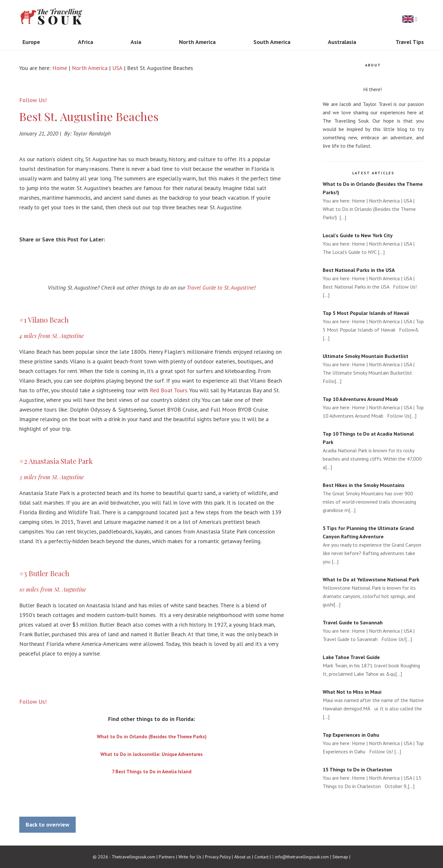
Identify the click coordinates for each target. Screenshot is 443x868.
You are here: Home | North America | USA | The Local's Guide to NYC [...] (373, 243)
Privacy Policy (218, 857)
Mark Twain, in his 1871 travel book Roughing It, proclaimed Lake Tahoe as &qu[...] (373, 665)
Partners (167, 857)
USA (117, 68)
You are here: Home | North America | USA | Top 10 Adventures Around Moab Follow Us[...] (373, 407)
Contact (261, 857)
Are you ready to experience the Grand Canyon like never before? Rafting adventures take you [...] (373, 544)
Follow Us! (33, 100)
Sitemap (340, 857)
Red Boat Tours (169, 390)
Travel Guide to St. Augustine (220, 287)
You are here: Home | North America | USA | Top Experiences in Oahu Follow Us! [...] (373, 743)
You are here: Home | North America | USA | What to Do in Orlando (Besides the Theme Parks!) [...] (373, 200)
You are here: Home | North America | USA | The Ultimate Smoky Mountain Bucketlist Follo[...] (373, 368)
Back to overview (47, 825)
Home (60, 68)
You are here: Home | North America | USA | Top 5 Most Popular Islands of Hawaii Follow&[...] (373, 325)
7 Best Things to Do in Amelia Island (152, 772)
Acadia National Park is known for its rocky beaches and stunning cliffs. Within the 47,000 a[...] (373, 450)
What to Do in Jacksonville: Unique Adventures (152, 754)
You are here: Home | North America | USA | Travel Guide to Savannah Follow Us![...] (373, 630)
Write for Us (190, 857)
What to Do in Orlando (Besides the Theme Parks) (152, 737)
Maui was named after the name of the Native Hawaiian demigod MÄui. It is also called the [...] (373, 704)
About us (243, 857)
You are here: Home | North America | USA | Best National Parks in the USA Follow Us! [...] (373, 282)
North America (90, 68)
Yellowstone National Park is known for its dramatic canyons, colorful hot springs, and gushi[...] (373, 591)
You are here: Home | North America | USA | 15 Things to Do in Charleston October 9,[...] (373, 777)
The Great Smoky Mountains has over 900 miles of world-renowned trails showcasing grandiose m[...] (373, 497)
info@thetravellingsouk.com (302, 857)
